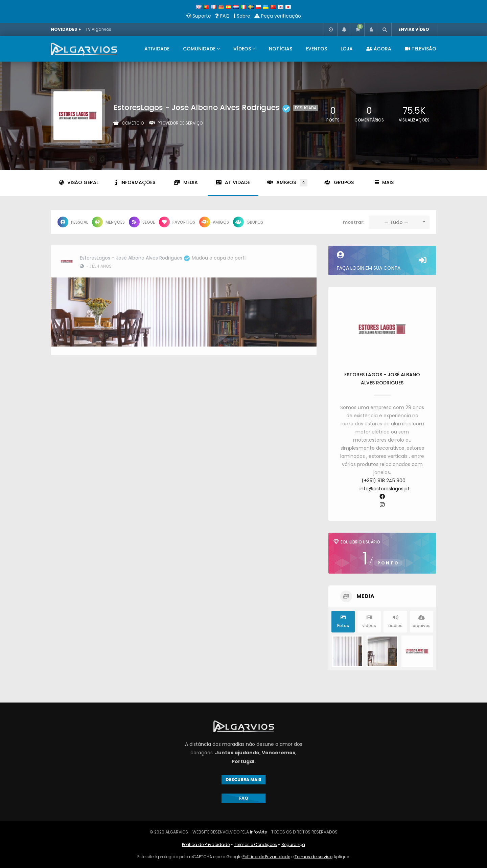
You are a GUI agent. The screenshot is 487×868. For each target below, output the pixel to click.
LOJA (347, 49)
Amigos (287, 183)
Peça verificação (278, 16)
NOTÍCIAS (281, 49)
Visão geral (79, 182)
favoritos (177, 222)
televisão (421, 49)
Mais (384, 182)
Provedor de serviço (180, 123)
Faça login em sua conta (382, 261)
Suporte (199, 16)
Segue (142, 222)
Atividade (233, 182)
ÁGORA (379, 49)
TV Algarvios (98, 29)
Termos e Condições (256, 844)
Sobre (242, 16)
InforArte (258, 832)
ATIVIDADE (157, 49)
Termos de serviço (314, 857)
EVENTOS (316, 49)
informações (135, 182)
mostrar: (354, 222)
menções (108, 222)
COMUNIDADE (199, 49)
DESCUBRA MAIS (243, 780)
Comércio (133, 123)
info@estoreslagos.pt (385, 489)
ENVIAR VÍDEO (414, 29)
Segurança (293, 844)
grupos (339, 182)
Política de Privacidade (206, 844)
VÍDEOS (242, 49)
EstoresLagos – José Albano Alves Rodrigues (135, 255)
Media (186, 182)
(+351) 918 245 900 (384, 481)
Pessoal (73, 222)
